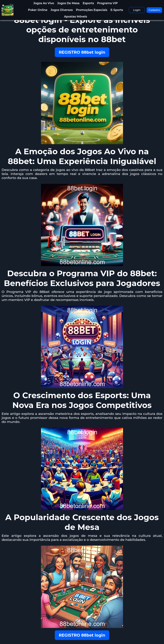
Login (137, 10)
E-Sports (117, 10)
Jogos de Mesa (68, 3)
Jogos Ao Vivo (44, 3)
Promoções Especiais (92, 10)
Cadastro (154, 10)
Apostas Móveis (76, 17)
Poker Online (38, 10)
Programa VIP (108, 3)
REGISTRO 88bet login (82, 52)
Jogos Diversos (62, 10)
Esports (88, 3)
